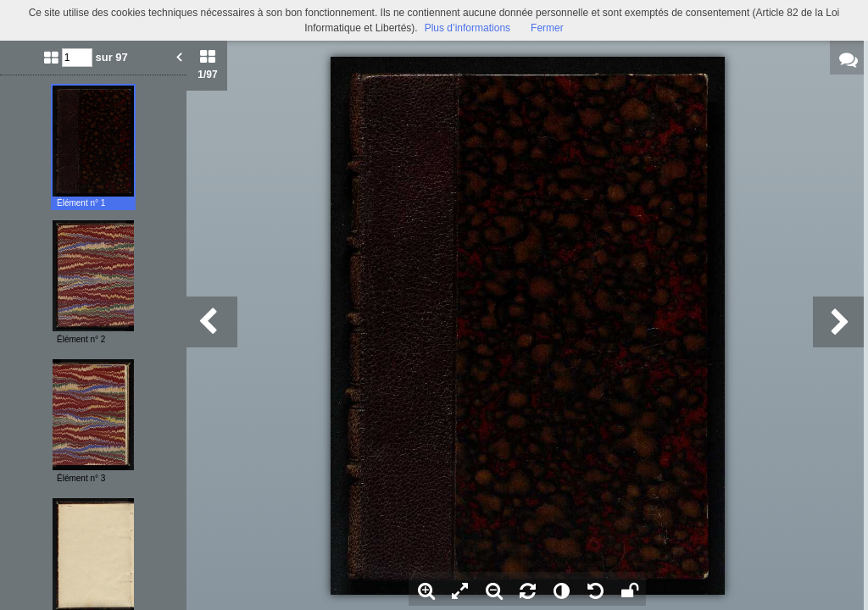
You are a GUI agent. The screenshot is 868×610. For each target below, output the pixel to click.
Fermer (547, 28)
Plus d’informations (467, 28)
